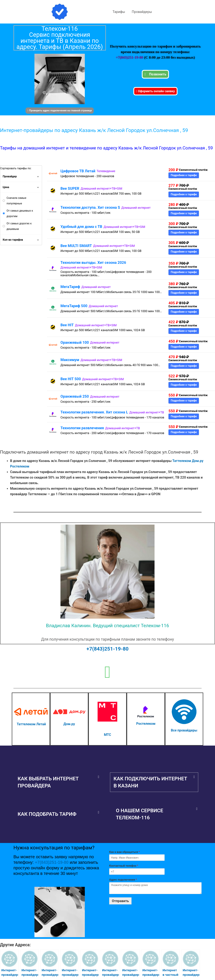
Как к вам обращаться (124, 852)
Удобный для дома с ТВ (81, 227)
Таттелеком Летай (31, 724)
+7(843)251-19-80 (130, 57)
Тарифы (119, 12)
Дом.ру (198, 461)
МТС (107, 735)
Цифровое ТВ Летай (78, 171)
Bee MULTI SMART (76, 246)
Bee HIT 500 (71, 379)
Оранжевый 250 (75, 396)
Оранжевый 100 (75, 342)
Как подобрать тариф (47, 814)
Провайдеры (142, 12)
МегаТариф (70, 287)
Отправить (120, 901)
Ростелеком (20, 466)
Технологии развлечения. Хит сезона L (94, 412)
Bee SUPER (70, 188)
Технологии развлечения (82, 428)
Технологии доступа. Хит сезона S (90, 207)
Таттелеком (182, 461)
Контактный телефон (124, 866)
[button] (58, 782)
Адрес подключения (123, 880)
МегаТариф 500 (74, 306)
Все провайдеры (184, 730)
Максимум (70, 360)
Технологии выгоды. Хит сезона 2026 (93, 263)
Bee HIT (67, 325)
